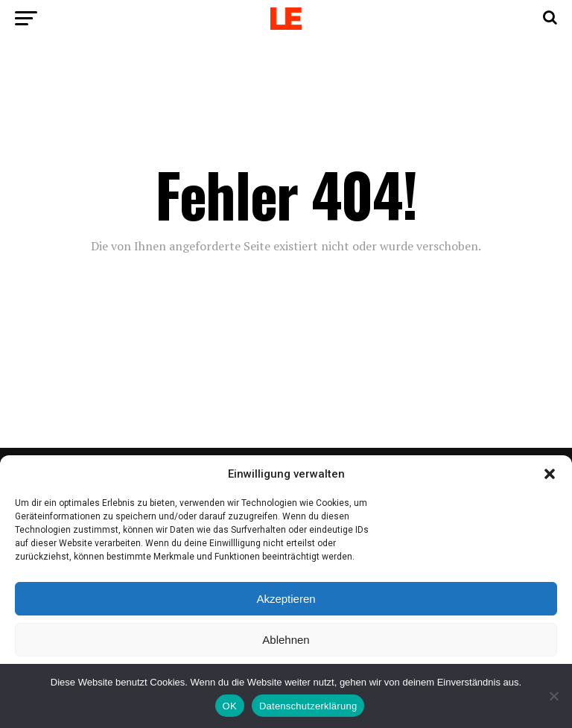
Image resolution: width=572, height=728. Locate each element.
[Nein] (553, 696)
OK (230, 706)
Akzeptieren (286, 599)
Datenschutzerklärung (308, 706)
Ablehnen (286, 640)
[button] (550, 474)
